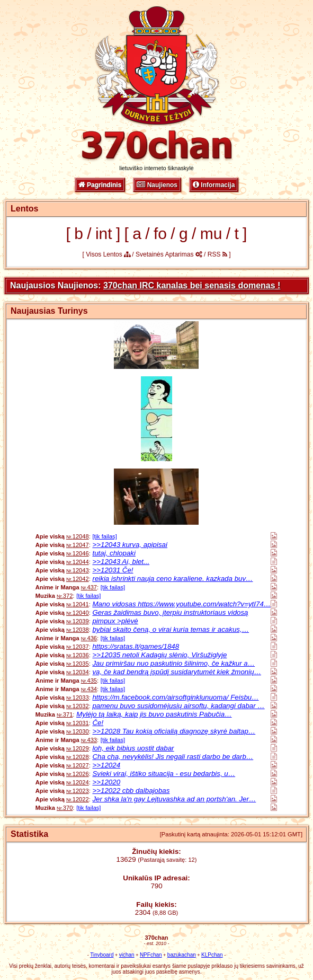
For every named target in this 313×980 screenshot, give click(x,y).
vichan (127, 955)
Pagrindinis (100, 185)
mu (211, 233)
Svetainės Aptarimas (169, 254)
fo (160, 233)
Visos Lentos (108, 254)
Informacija (214, 185)
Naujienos (157, 185)
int (104, 233)
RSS (217, 254)
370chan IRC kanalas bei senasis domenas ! (192, 285)
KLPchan (212, 955)
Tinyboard (102, 955)
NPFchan (151, 955)
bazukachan (182, 955)
